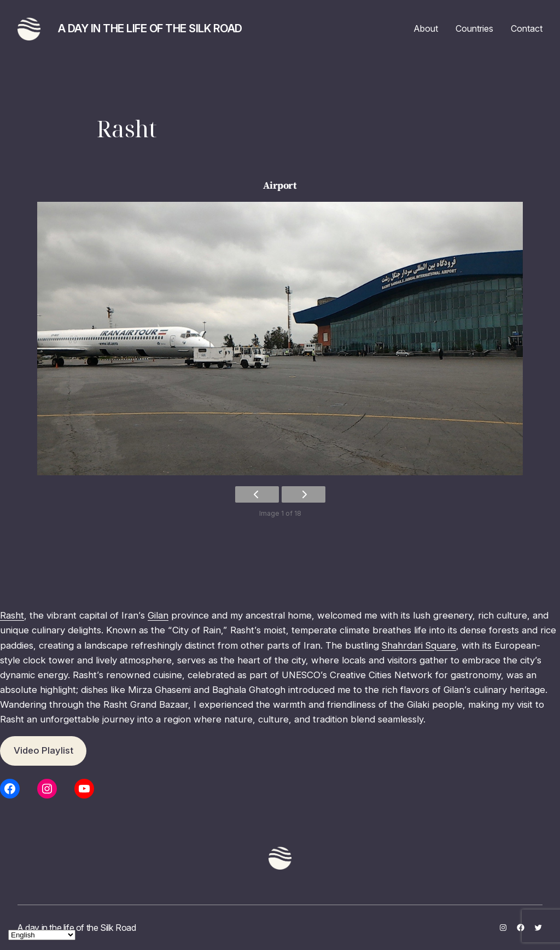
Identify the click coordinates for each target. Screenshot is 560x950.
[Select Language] (42, 935)
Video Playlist (43, 750)
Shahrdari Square (419, 645)
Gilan (158, 615)
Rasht (12, 615)
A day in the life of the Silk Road (150, 28)
